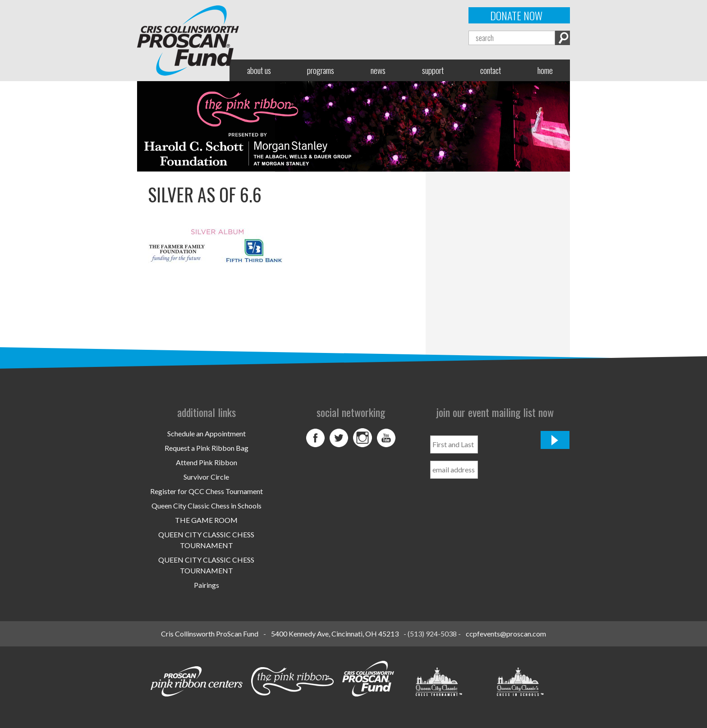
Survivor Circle (206, 477)
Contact (491, 70)
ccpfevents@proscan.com (506, 634)
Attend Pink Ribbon (207, 462)
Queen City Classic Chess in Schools (207, 506)
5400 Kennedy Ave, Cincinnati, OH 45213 (335, 634)
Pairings (207, 585)
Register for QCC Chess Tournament (207, 491)
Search (562, 38)
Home (545, 70)
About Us (259, 70)
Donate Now (516, 15)
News (378, 70)
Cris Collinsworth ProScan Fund (210, 634)
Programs (321, 70)
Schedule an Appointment (207, 433)
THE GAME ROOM (206, 520)
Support (433, 70)
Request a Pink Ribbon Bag (207, 448)
